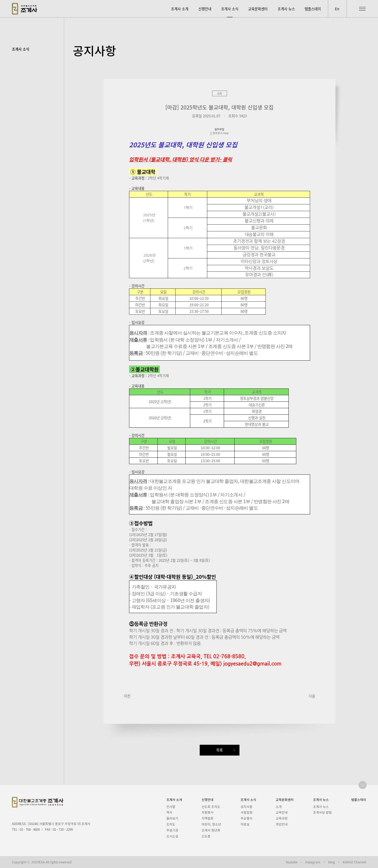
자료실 (245, 824)
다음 (312, 696)
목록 (219, 750)
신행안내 (205, 9)
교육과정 (282, 818)
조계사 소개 (180, 9)
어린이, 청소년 (211, 824)
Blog (332, 862)
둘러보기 (172, 818)
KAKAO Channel (354, 862)
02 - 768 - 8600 (30, 829)
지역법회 (208, 818)
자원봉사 (208, 812)
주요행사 (246, 818)
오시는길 (172, 836)
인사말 (171, 807)
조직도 (171, 824)
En (337, 9)
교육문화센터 (258, 9)
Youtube (292, 862)
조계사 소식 (230, 9)
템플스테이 (313, 9)
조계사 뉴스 (286, 9)
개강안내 (282, 824)
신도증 (206, 836)
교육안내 (282, 812)
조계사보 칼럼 (322, 812)
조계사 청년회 (211, 830)
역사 (169, 812)
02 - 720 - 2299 (63, 829)
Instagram (313, 862)
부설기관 (172, 830)
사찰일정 (246, 812)
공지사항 (246, 807)
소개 (279, 807)
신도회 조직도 (211, 807)
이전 (127, 696)
